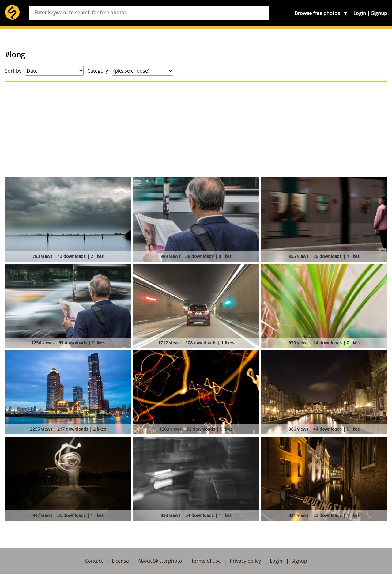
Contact (94, 561)
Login (360, 13)
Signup (379, 13)
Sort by (13, 71)
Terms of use (206, 561)
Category (98, 71)
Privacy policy (245, 561)
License (120, 561)
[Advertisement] (196, 130)
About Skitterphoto (160, 561)
